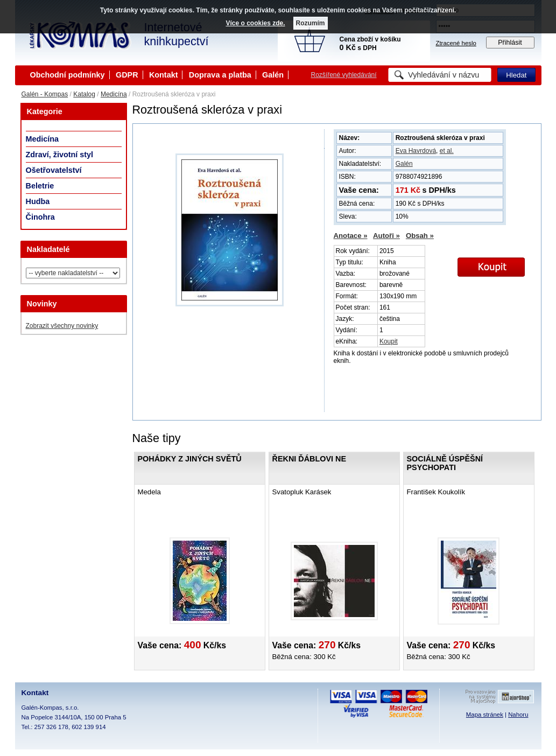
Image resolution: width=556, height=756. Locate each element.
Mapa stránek (485, 715)
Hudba (38, 201)
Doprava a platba (220, 75)
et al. (447, 151)
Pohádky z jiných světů (190, 459)
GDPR (127, 75)
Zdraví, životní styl (60, 155)
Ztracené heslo (456, 43)
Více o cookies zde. (255, 23)
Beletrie (40, 186)
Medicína (114, 94)
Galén (273, 75)
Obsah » (420, 236)
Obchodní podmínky (68, 75)
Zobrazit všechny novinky (62, 326)
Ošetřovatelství (54, 170)
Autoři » (386, 236)
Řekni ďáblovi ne (309, 459)
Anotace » (351, 236)
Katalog (84, 94)
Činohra (40, 217)
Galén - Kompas (45, 94)
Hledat (516, 75)
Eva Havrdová (416, 151)
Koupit (389, 341)
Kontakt (164, 75)
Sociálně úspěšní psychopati (445, 463)
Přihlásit (510, 43)
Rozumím (311, 23)
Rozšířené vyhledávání (344, 75)
